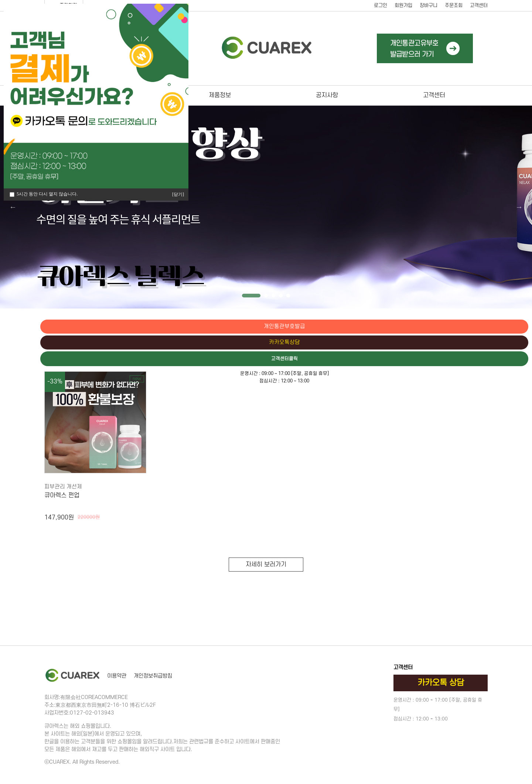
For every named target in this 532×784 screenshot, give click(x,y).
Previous (13, 207)
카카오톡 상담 (441, 683)
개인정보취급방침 (153, 676)
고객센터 (479, 5)
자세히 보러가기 (266, 565)
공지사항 (327, 95)
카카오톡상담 (501, 343)
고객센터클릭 (501, 359)
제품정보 (220, 95)
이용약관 (117, 676)
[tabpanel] (266, 207)
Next (519, 207)
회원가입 (403, 5)
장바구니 (429, 5)
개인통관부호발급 (501, 327)
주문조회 (454, 5)
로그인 (381, 5)
